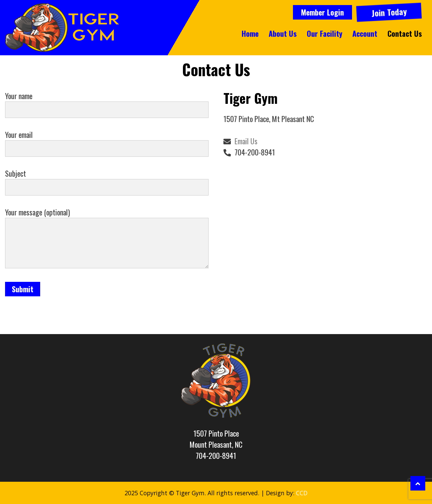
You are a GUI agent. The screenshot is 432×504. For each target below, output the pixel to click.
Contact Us (405, 33)
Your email (107, 141)
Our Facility (325, 33)
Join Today (389, 12)
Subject (107, 180)
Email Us (246, 141)
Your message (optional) (107, 239)
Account (365, 33)
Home (250, 33)
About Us (283, 33)
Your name (107, 103)
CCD (302, 493)
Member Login (322, 12)
